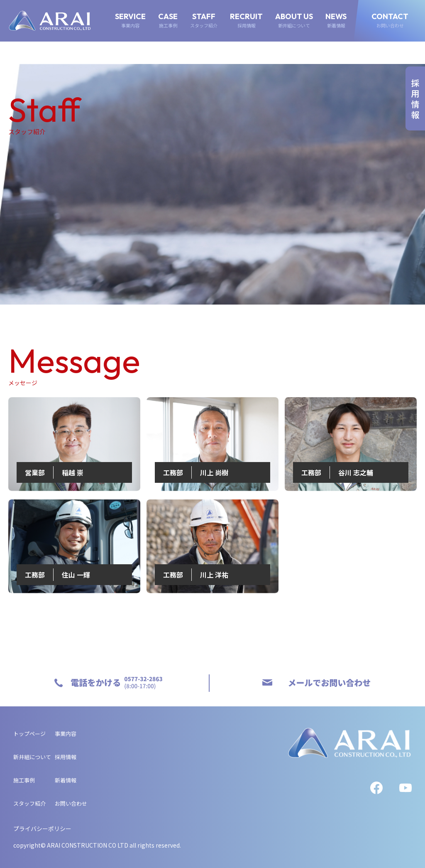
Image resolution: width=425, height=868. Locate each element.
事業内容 (66, 734)
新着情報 (66, 780)
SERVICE (130, 21)
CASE (168, 21)
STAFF (204, 21)
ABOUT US (294, 21)
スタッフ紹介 (29, 803)
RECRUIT (246, 21)
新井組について (32, 757)
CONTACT (390, 21)
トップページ (29, 734)
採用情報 (66, 757)
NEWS (336, 21)
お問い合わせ (71, 803)
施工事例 (24, 780)
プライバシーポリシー (42, 829)
